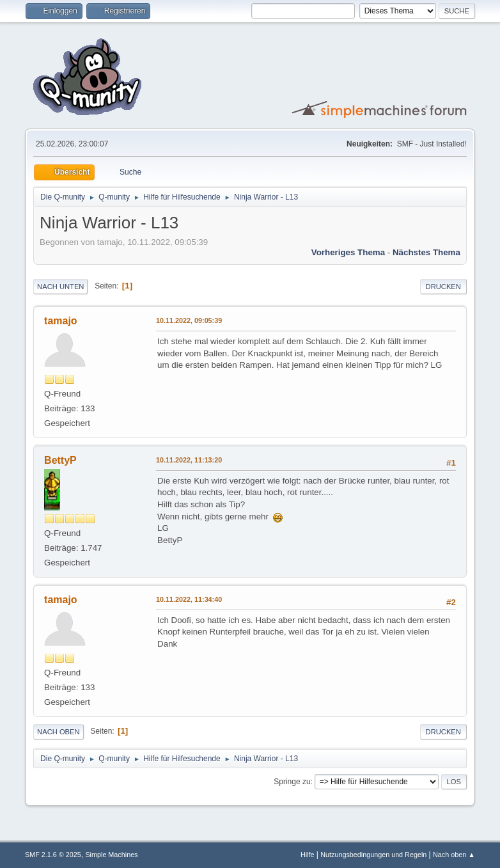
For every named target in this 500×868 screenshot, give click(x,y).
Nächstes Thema (426, 252)
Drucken (443, 287)
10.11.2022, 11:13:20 (189, 460)
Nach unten (60, 287)
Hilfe (308, 855)
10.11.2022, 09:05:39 (189, 320)
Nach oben (59, 732)
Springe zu (292, 782)
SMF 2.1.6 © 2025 (53, 855)
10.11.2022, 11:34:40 (189, 599)
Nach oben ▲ (454, 855)
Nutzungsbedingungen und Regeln (373, 855)
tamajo (61, 321)
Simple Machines (111, 855)
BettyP (60, 460)
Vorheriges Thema (348, 252)
